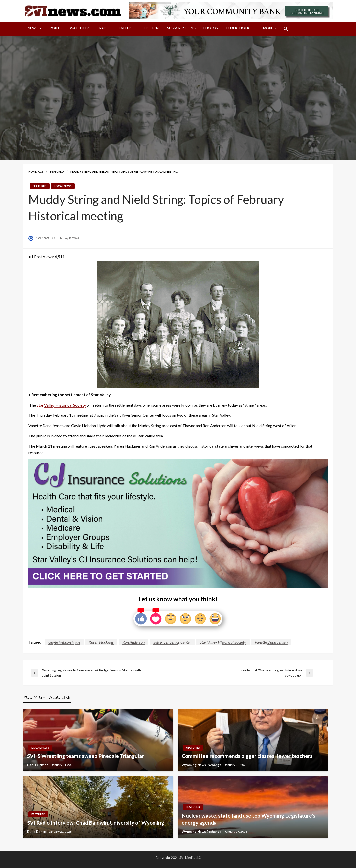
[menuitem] (33, 29)
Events (126, 28)
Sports (55, 28)
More (268, 28)
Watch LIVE (80, 28)
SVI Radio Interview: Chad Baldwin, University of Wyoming (96, 823)
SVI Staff (43, 238)
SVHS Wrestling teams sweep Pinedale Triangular (86, 756)
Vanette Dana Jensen (271, 642)
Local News (63, 186)
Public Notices (240, 28)
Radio (105, 28)
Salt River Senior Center (172, 642)
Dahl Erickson (38, 765)
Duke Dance (37, 832)
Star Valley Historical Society (61, 405)
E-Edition (150, 28)
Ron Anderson (133, 642)
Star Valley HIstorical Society (223, 642)
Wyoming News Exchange (202, 765)
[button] (286, 29)
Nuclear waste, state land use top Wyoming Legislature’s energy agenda (249, 819)
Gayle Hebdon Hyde (64, 642)
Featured (57, 171)
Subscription (180, 28)
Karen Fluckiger (101, 642)
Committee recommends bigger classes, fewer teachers (247, 756)
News (33, 28)
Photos (211, 28)
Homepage (36, 171)
